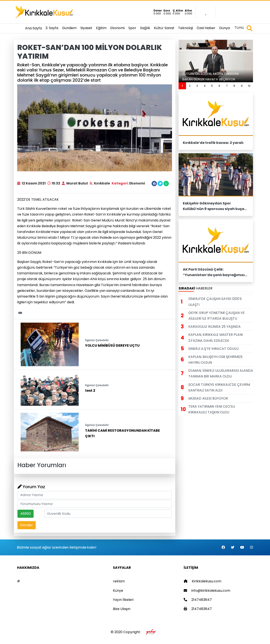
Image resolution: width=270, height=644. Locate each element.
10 (249, 86)
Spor (132, 28)
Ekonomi (117, 28)
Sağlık (145, 28)
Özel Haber (206, 28)
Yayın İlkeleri (123, 600)
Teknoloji (185, 28)
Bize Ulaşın (122, 609)
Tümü (239, 28)
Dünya (225, 28)
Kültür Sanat (164, 28)
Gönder (27, 525)
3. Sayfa (52, 28)
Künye (118, 591)
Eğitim (101, 28)
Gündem (69, 28)
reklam (119, 581)
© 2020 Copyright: (135, 632)
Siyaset (86, 28)
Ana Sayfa (33, 28)
